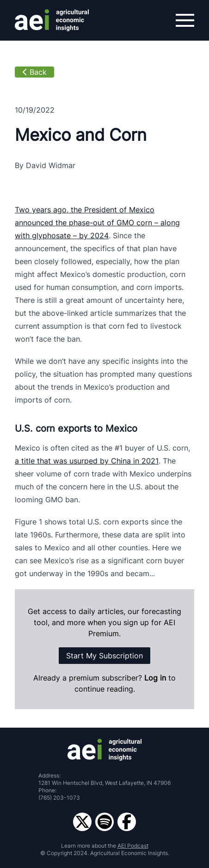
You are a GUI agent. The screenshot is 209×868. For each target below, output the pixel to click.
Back (34, 72)
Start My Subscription (104, 656)
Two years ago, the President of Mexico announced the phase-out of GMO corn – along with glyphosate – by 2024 (97, 223)
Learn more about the (105, 846)
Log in (156, 678)
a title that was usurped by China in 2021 (87, 461)
